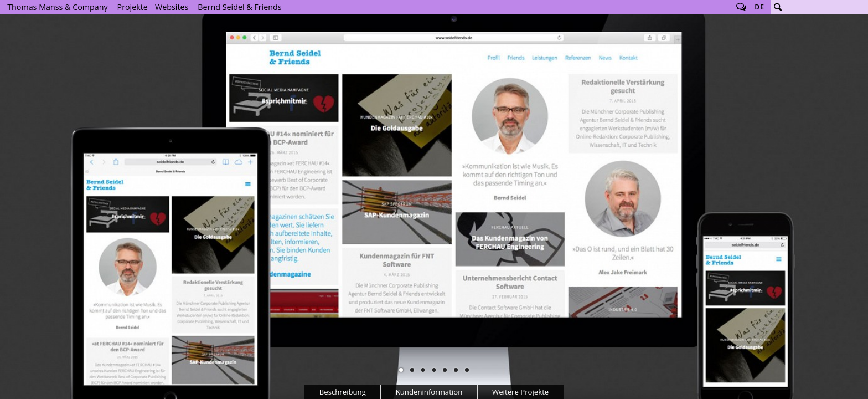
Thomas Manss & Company (57, 7)
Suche (778, 7)
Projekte (133, 7)
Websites (172, 7)
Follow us (741, 7)
